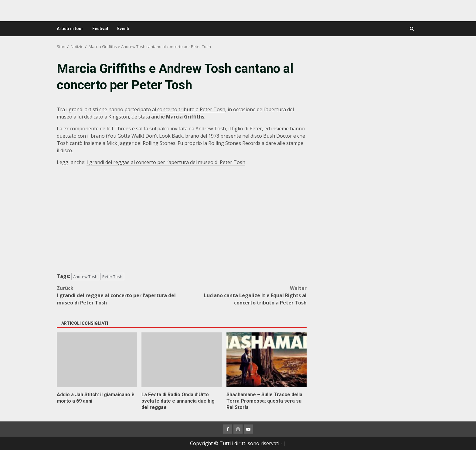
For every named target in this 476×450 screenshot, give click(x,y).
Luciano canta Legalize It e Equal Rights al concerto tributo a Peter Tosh (244, 295)
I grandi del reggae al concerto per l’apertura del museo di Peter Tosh (166, 162)
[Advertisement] (367, 102)
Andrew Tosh (85, 277)
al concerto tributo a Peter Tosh (189, 109)
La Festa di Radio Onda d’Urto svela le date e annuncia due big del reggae (182, 360)
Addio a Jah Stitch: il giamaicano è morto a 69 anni (97, 360)
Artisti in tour (70, 29)
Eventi (123, 29)
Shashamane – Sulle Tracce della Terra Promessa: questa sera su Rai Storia (267, 360)
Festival (100, 29)
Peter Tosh (112, 277)
